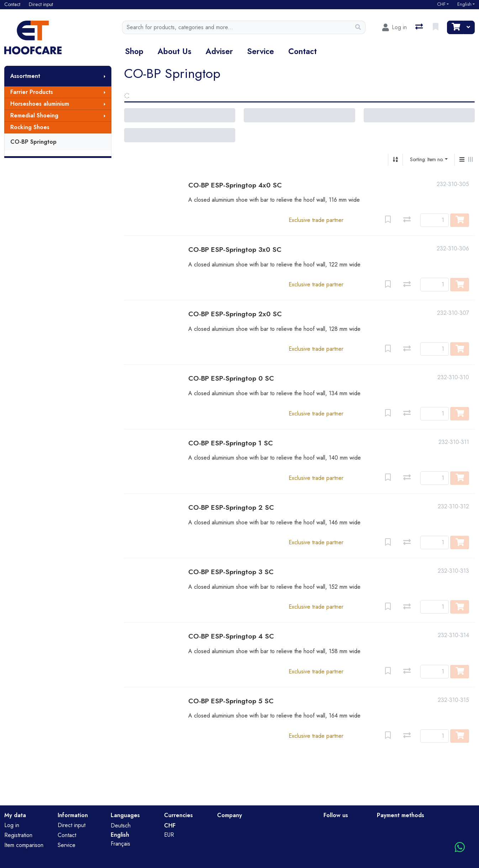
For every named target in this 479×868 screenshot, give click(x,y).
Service (260, 51)
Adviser (219, 51)
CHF (441, 4)
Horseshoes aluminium (40, 104)
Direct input (72, 825)
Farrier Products (32, 92)
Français (120, 844)
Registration (18, 835)
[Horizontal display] (470, 160)
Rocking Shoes (30, 127)
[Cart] (455, 27)
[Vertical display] (462, 160)
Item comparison (24, 845)
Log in (12, 825)
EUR (169, 835)
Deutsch (121, 825)
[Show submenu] (105, 76)
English (464, 4)
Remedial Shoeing (34, 115)
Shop (134, 51)
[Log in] (394, 27)
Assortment (25, 76)
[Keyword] (237, 27)
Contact (302, 51)
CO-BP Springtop (33, 142)
